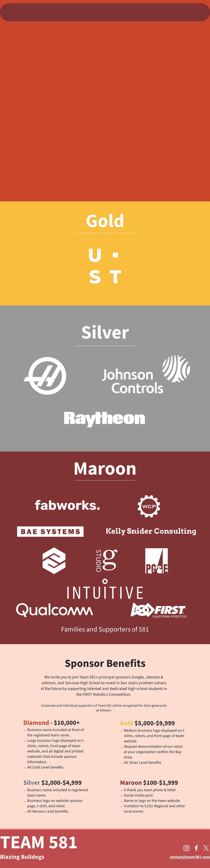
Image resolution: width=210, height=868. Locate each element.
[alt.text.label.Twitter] (206, 848)
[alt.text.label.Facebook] (196, 848)
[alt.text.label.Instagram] (186, 848)
